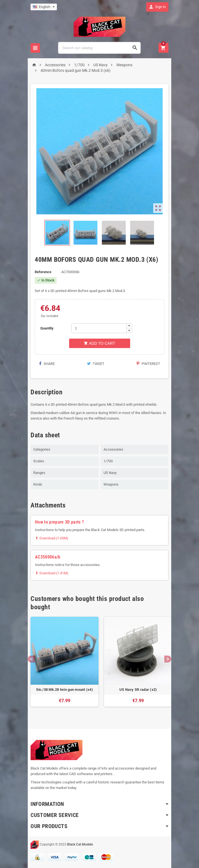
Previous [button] (30, 659)
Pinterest (150, 364)
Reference (41, 272)
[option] (63, 664)
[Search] (99, 48)
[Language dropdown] (42, 7)
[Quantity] (98, 328)
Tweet (96, 364)
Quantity (45, 328)
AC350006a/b (46, 557)
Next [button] (170, 659)
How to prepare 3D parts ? (58, 522)
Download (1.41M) (50, 573)
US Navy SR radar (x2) (136, 690)
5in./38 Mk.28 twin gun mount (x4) (63, 690)
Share (45, 364)
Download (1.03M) (50, 538)
